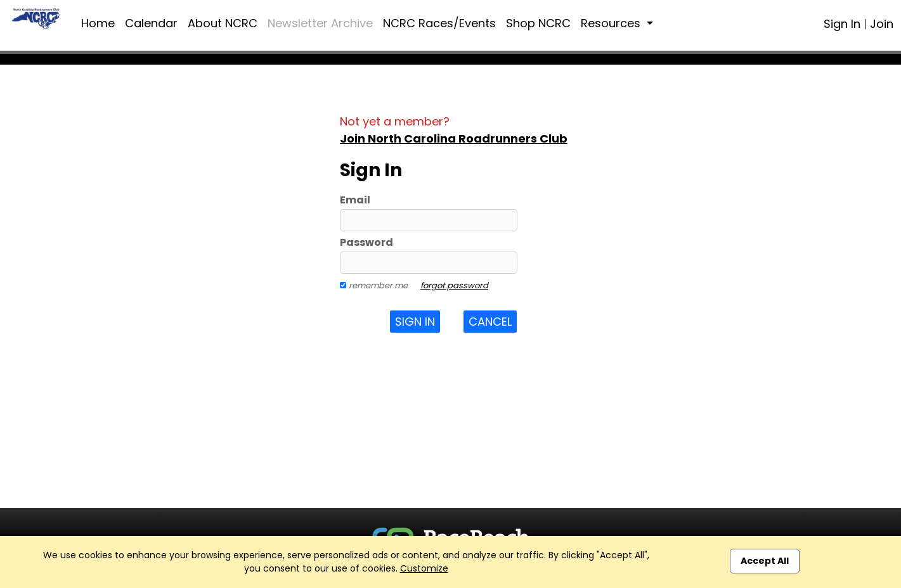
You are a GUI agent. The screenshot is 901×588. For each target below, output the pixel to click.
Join (882, 24)
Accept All (765, 561)
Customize (424, 568)
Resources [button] (612, 23)
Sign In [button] (415, 322)
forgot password (454, 285)
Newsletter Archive (320, 23)
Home (98, 23)
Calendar (151, 23)
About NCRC (223, 23)
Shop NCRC (538, 23)
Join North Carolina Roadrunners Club (454, 138)
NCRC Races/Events (439, 23)
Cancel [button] (490, 322)
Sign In (842, 24)
